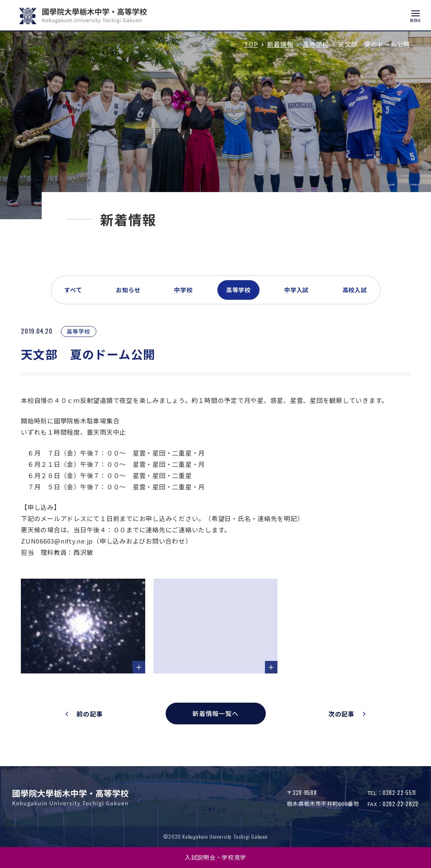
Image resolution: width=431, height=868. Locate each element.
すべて (73, 290)
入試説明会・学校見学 (215, 857)
